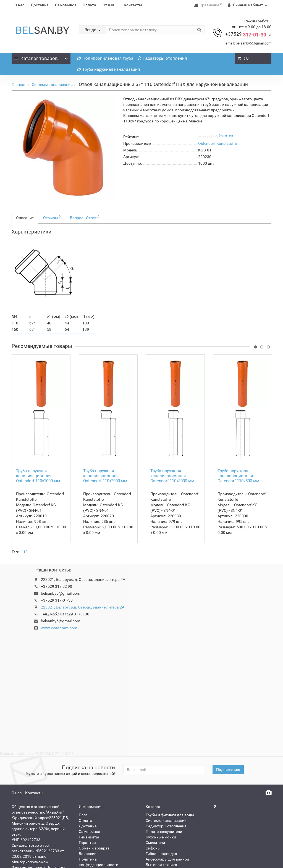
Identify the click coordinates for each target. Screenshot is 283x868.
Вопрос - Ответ (85, 217)
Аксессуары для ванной (167, 826)
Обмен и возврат (94, 815)
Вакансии (88, 821)
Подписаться (228, 737)
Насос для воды (160, 837)
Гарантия (87, 810)
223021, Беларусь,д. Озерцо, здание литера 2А (83, 574)
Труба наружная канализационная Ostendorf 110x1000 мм (38, 443)
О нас (19, 5)
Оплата (89, 5)
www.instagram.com (59, 595)
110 (24, 519)
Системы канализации (52, 85)
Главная (19, 85)
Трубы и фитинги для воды (170, 782)
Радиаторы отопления (162, 58)
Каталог (41, 57)
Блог (83, 782)
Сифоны (153, 815)
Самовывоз (66, 5)
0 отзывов (226, 136)
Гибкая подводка (161, 821)
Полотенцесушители (164, 799)
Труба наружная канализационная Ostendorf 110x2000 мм (105, 443)
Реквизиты (89, 804)
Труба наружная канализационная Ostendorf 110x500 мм (238, 443)
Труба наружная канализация (108, 69)
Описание (25, 218)
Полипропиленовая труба (105, 58)
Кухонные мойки (161, 804)
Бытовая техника (161, 832)
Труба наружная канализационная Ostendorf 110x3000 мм (172, 443)
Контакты (133, 5)
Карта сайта (90, 837)
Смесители (155, 810)
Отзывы (110, 5)
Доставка (40, 5)
